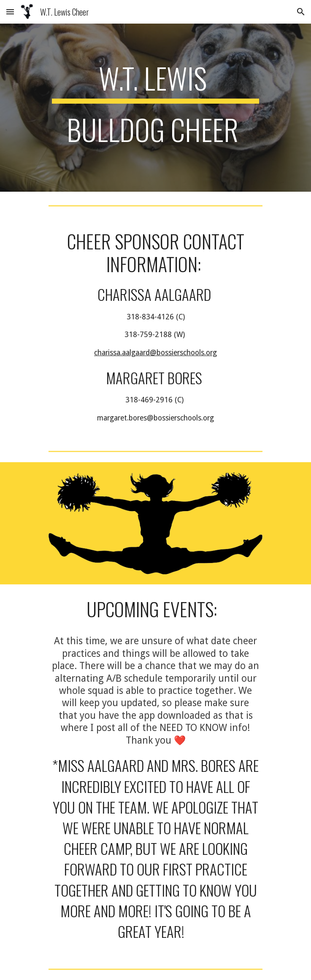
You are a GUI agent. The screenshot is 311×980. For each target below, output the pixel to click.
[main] (155, 108)
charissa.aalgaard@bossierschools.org (155, 353)
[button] (10, 12)
